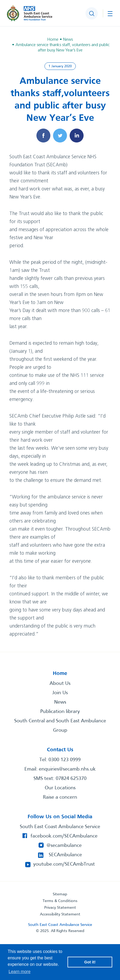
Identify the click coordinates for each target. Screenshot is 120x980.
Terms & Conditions (60, 901)
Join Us (60, 693)
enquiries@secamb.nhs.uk (67, 769)
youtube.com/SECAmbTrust (64, 864)
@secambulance (64, 846)
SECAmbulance (65, 855)
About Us (60, 684)
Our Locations (60, 788)
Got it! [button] (90, 962)
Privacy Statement (60, 908)
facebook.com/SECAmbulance (64, 836)
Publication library (60, 712)
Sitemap (60, 894)
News (60, 702)
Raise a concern (60, 797)
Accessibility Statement (60, 914)
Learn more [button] (20, 972)
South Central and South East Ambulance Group (60, 726)
